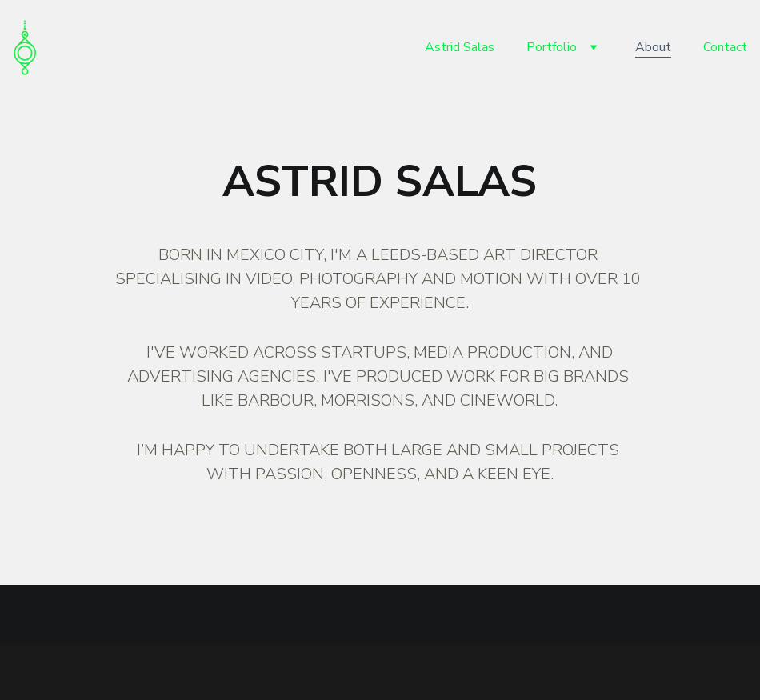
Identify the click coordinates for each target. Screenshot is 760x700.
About (653, 47)
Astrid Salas (460, 47)
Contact (725, 47)
